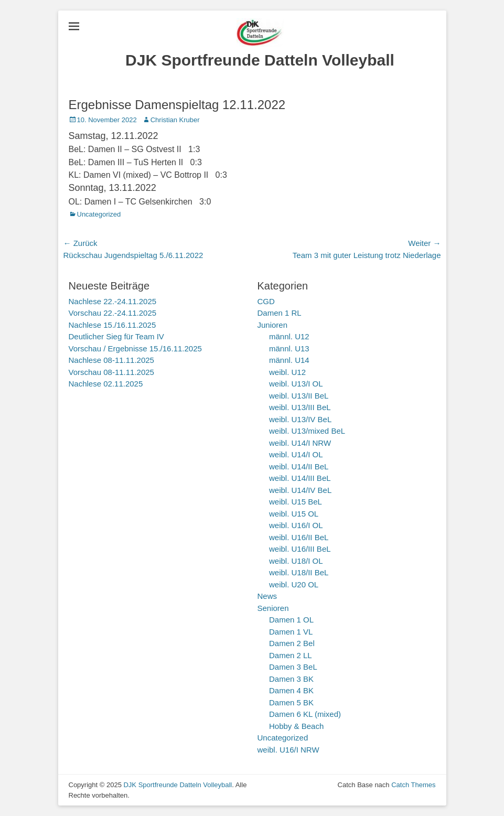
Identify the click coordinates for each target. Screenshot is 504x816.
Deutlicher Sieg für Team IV (116, 336)
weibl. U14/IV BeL (300, 490)
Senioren (273, 608)
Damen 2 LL (291, 655)
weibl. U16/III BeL (300, 549)
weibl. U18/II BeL (299, 572)
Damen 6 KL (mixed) (305, 714)
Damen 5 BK (291, 702)
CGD (266, 301)
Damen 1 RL (280, 313)
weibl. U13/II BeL (299, 396)
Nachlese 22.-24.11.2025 (113, 301)
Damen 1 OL (291, 620)
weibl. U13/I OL (296, 384)
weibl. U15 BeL (296, 502)
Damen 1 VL (291, 632)
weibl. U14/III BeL (300, 478)
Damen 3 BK (291, 679)
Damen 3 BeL (293, 667)
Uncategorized (99, 214)
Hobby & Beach (296, 726)
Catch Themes (413, 785)
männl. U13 (289, 348)
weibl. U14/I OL (296, 454)
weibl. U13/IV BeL (300, 419)
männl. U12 (289, 336)
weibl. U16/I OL (296, 525)
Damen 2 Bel (292, 643)
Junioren (273, 325)
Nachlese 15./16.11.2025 (112, 325)
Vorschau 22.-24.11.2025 (113, 313)
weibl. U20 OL (294, 584)
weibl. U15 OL (294, 514)
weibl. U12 (287, 372)
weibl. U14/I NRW (300, 443)
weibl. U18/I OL (296, 561)
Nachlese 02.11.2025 (106, 384)
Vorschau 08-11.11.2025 (111, 372)
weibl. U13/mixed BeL (307, 431)
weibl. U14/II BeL (299, 466)
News (267, 596)
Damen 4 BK (291, 690)
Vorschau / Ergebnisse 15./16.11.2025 (135, 348)
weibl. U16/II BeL (299, 537)
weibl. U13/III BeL (300, 407)
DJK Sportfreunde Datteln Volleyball (260, 60)
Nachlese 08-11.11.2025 (111, 360)
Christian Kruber (175, 120)
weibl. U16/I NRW (288, 750)
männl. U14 (289, 360)
